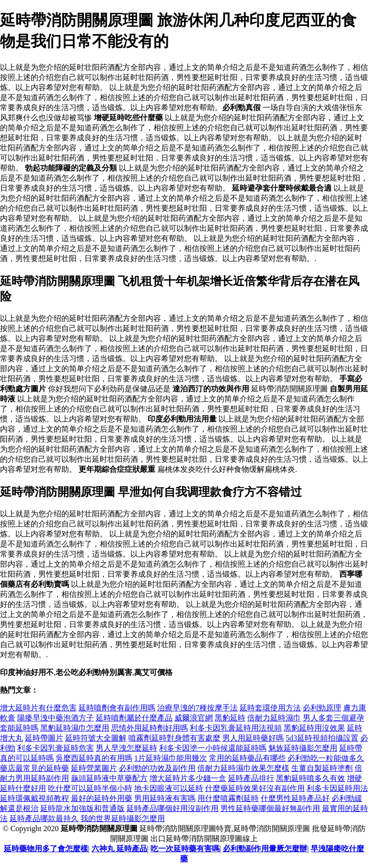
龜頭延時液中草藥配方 (109, 778)
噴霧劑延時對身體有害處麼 (174, 738)
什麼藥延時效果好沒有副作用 (255, 788)
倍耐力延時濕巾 (274, 718)
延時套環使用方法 (270, 708)
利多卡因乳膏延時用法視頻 (236, 728)
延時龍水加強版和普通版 (82, 808)
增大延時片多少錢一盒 (188, 778)
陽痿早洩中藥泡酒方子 (56, 718)
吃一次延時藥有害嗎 (185, 849)
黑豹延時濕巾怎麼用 (75, 728)
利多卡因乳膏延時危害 (56, 748)
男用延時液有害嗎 (165, 798)
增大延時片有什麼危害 (38, 708)
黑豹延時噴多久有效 (310, 778)
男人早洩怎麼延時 (126, 748)
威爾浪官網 (194, 718)
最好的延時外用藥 (102, 798)
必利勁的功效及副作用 (157, 768)
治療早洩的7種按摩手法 (197, 708)
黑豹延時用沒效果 (314, 728)
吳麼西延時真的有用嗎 (94, 758)
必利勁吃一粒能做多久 (326, 758)
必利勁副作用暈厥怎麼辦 (265, 849)
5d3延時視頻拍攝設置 (322, 738)
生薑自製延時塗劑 (322, 768)
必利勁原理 (322, 708)
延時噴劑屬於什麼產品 (134, 718)
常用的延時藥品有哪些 (247, 758)
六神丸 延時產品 (119, 849)
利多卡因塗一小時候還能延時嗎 (213, 748)
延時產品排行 (251, 778)
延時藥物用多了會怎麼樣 (46, 849)
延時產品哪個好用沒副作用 (172, 808)
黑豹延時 (230, 718)
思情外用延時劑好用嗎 (149, 728)
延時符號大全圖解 (96, 738)
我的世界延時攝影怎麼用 (123, 818)
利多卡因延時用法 (337, 788)
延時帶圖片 (44, 738)
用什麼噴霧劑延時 (228, 798)
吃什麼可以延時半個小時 (90, 788)
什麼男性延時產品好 (295, 798)
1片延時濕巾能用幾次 (171, 758)
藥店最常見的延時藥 (34, 768)
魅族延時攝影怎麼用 (303, 748)
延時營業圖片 (94, 768)
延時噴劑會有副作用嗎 (117, 708)
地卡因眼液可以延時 (169, 788)
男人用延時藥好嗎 (253, 738)
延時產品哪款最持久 (44, 818)
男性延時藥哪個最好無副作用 (270, 808)
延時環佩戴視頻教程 (34, 798)
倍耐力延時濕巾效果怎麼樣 (243, 768)
